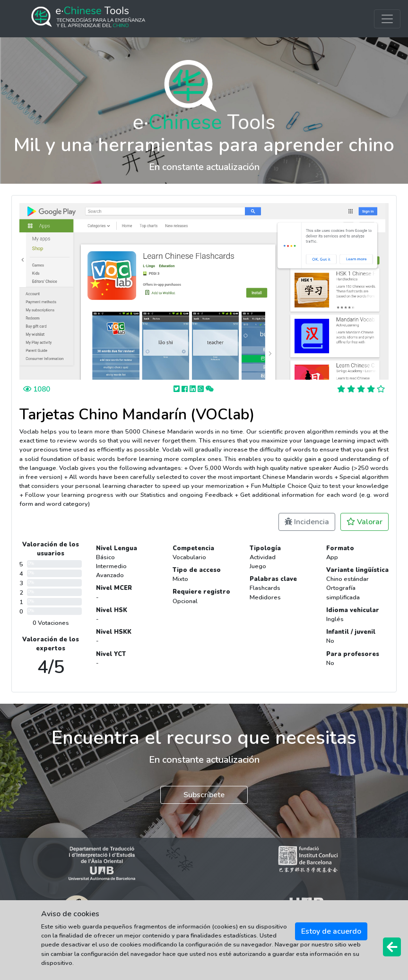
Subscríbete (204, 795)
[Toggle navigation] (387, 19)
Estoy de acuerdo (331, 931)
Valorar (365, 522)
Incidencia (307, 522)
